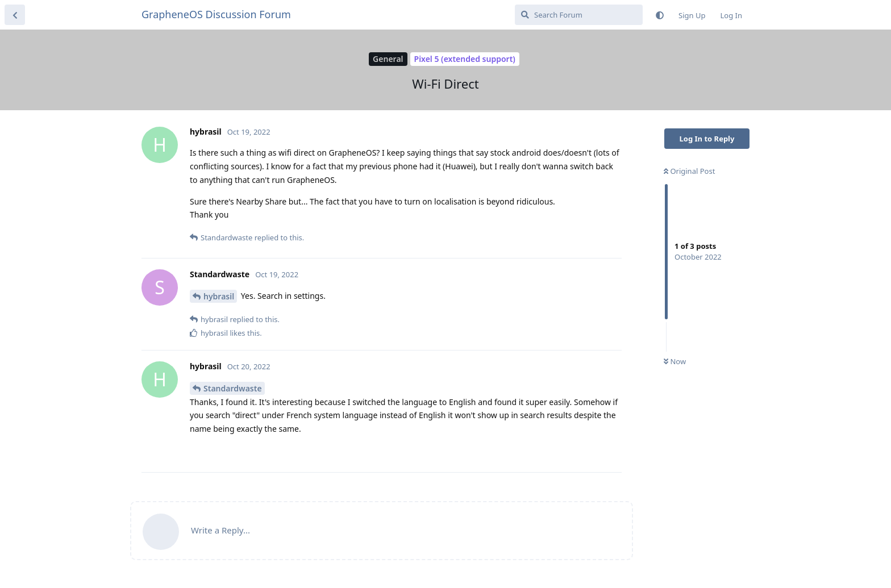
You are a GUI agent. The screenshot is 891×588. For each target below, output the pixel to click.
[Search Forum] (579, 15)
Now (675, 361)
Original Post (689, 171)
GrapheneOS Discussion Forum (216, 14)
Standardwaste (233, 388)
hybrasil (219, 296)
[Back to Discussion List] (15, 15)
